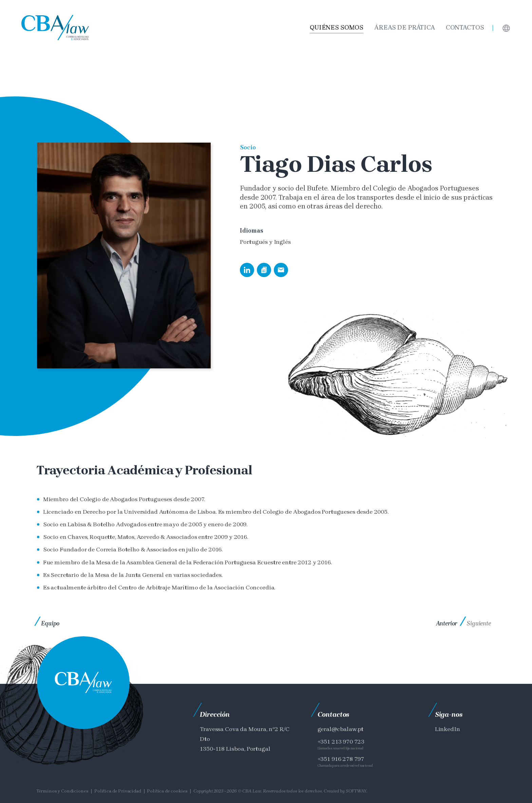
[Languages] (506, 28)
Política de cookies (167, 791)
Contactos (465, 28)
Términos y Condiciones (62, 791)
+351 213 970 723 (341, 742)
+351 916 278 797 (341, 759)
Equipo (50, 623)
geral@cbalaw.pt (341, 729)
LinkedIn (448, 729)
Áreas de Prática (405, 28)
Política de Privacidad (118, 791)
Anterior (447, 623)
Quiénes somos (337, 28)
